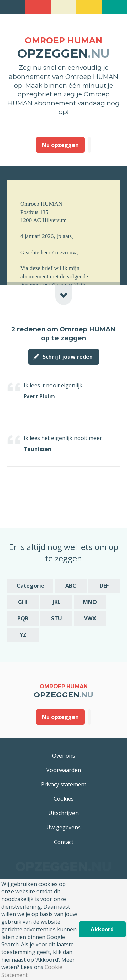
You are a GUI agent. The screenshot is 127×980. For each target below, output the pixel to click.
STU (57, 618)
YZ (23, 635)
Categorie (30, 586)
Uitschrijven (63, 813)
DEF (104, 586)
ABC (71, 586)
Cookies (64, 799)
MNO (90, 602)
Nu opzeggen (60, 145)
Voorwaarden (64, 770)
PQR (23, 618)
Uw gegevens (63, 827)
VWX (90, 618)
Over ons (64, 756)
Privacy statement (64, 784)
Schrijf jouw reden (68, 357)
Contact (64, 842)
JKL (57, 602)
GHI (23, 602)
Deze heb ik (89, 145)
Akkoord (102, 929)
